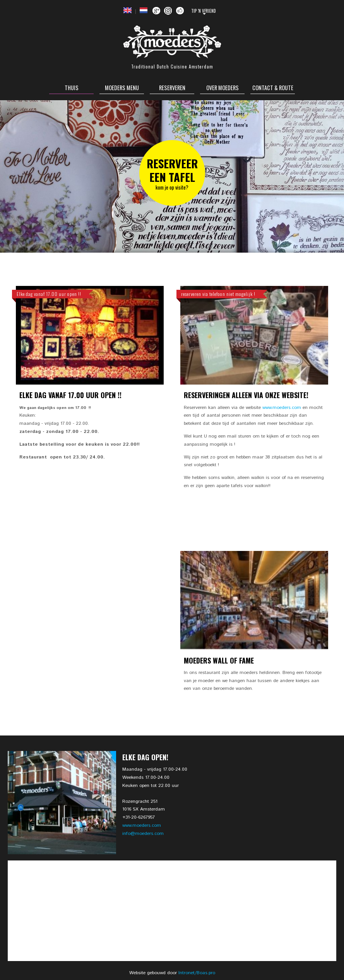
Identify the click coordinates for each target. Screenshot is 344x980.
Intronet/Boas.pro (197, 973)
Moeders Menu (122, 88)
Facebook (180, 11)
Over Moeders (222, 88)
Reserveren (172, 88)
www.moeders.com (282, 408)
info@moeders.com (143, 834)
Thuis (72, 88)
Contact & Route (273, 88)
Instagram (168, 11)
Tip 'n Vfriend (204, 11)
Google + (156, 11)
